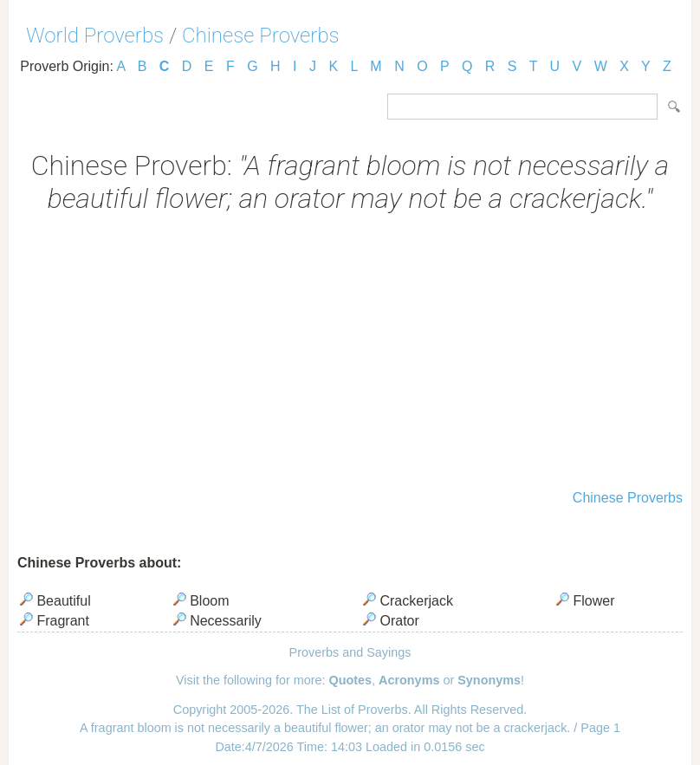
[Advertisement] (350, 353)
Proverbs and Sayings (350, 652)
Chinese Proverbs (261, 36)
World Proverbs (95, 36)
